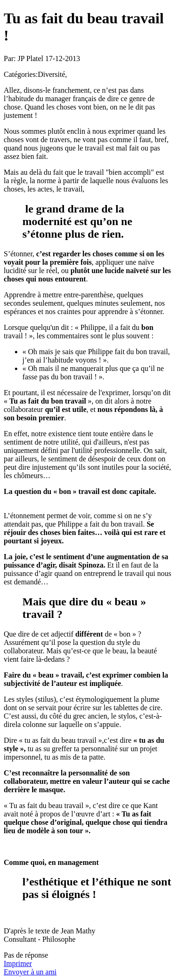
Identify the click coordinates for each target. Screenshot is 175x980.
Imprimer (18, 963)
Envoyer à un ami (30, 972)
